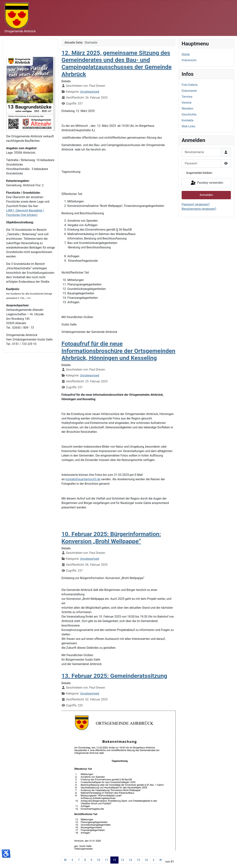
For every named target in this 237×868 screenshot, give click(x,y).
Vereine (187, 103)
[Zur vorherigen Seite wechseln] (72, 860)
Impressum (189, 60)
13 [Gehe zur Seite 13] (122, 860)
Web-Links (188, 126)
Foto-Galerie (190, 85)
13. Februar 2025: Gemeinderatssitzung (114, 676)
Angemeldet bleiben (199, 173)
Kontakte (188, 120)
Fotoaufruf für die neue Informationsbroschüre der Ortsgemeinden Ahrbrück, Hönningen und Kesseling (118, 351)
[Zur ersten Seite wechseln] (65, 860)
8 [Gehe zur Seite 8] (85, 860)
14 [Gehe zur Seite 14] (130, 860)
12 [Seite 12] (114, 860)
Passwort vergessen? (196, 204)
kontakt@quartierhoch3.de (83, 479)
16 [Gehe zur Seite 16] (146, 860)
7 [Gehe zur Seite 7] (79, 860)
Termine (187, 97)
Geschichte (189, 114)
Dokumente (189, 91)
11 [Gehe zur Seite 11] (106, 860)
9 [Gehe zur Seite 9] (91, 860)
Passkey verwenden (207, 183)
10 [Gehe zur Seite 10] (99, 860)
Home (186, 54)
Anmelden (206, 195)
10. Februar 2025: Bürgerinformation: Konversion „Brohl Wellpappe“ (111, 538)
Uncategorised (90, 92)
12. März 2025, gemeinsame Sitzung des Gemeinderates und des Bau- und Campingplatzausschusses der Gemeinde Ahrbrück (117, 63)
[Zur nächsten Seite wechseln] (153, 860)
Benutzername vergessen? (199, 209)
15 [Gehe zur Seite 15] (138, 860)
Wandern (187, 109)
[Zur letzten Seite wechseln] (161, 860)
